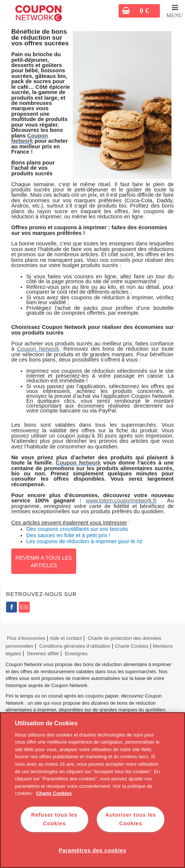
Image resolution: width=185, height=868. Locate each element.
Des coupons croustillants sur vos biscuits (77, 529)
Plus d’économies (25, 638)
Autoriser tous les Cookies (131, 819)
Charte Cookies (132, 646)
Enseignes (76, 654)
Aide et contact (66, 638)
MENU (175, 15)
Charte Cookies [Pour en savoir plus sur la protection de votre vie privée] (54, 793)
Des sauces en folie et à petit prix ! (68, 535)
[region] (92, 790)
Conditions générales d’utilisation (75, 646)
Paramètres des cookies (92, 850)
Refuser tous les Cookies (54, 819)
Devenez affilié (43, 654)
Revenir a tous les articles (44, 562)
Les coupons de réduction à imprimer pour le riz (84, 541)
